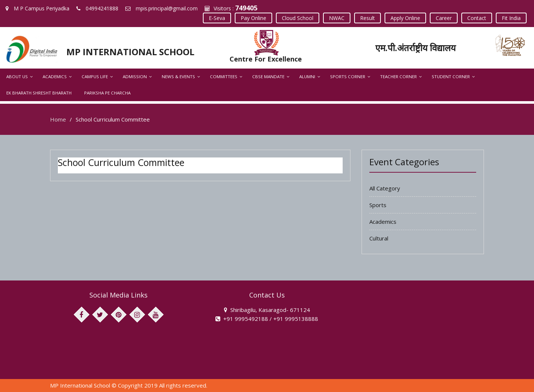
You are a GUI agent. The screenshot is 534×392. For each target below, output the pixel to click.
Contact (477, 18)
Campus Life (95, 77)
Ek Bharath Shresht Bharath (39, 93)
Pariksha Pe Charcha (107, 93)
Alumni (307, 77)
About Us (17, 77)
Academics (55, 77)
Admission (135, 77)
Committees (224, 77)
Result (367, 18)
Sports (378, 205)
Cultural (379, 238)
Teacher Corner (398, 77)
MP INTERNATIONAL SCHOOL (130, 52)
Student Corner (451, 77)
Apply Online (405, 18)
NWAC (337, 18)
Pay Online (253, 18)
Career (444, 18)
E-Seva (217, 18)
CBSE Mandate (268, 77)
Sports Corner (348, 77)
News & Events (178, 77)
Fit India (511, 18)
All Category (385, 188)
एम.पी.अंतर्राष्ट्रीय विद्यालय (416, 48)
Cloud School (298, 18)
